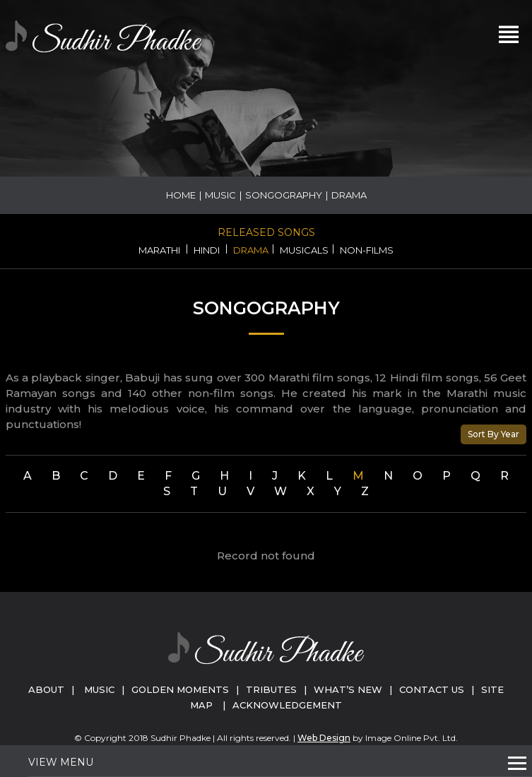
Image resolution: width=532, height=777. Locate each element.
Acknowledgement (287, 705)
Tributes (271, 689)
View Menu (61, 762)
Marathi (159, 250)
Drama (251, 250)
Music (220, 195)
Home (181, 195)
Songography (284, 195)
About (46, 689)
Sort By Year (493, 434)
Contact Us (432, 689)
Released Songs (266, 232)
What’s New (348, 689)
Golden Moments (180, 689)
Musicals (304, 250)
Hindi (207, 250)
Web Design (324, 738)
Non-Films (367, 250)
